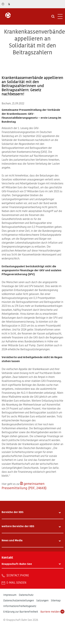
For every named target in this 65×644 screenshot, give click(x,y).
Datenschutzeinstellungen (19, 600)
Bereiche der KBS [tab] (13, 512)
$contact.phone (18, 575)
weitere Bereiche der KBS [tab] (18, 526)
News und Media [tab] (12, 540)
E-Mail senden (16, 582)
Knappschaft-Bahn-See (17, 564)
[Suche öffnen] (53, 18)
